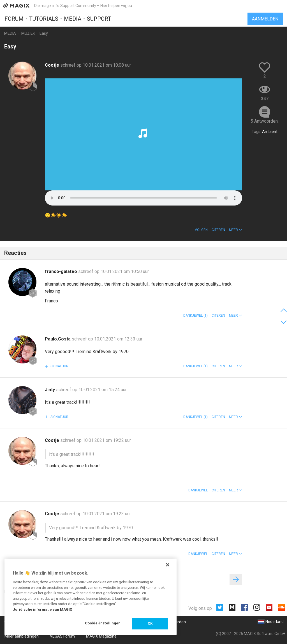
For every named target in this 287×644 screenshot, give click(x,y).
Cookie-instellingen (103, 623)
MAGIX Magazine (101, 636)
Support (99, 19)
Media (73, 19)
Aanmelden (265, 19)
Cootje (53, 65)
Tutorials (44, 19)
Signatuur (59, 366)
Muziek (28, 33)
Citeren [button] (218, 230)
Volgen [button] (201, 230)
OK (150, 623)
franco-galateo (62, 271)
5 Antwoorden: (265, 121)
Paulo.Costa (58, 339)
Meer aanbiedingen (22, 636)
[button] (236, 230)
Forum (14, 19)
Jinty (50, 390)
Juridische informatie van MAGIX (42, 609)
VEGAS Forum (62, 636)
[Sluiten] (168, 565)
